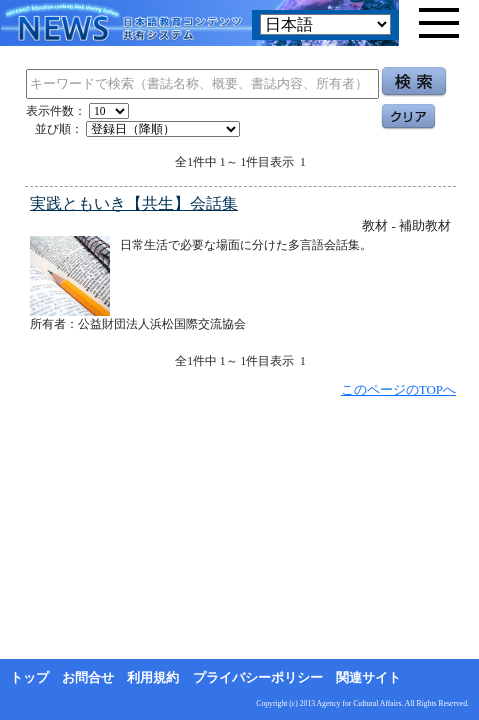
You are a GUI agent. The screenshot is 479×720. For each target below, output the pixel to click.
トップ (29, 678)
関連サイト (368, 678)
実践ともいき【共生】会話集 (134, 203)
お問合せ (88, 678)
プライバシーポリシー (258, 678)
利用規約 (153, 678)
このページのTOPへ (398, 389)
